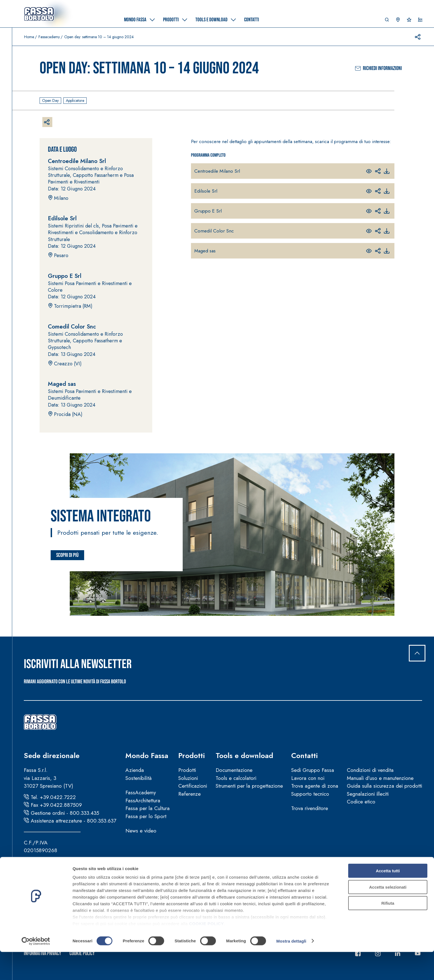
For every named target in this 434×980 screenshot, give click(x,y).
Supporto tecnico (310, 794)
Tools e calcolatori (236, 778)
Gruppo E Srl (208, 211)
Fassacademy (49, 37)
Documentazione (234, 770)
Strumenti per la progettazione (249, 786)
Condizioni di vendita (370, 770)
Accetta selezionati (388, 915)
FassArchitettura (143, 801)
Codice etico (361, 802)
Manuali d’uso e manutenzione (380, 778)
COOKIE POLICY (206, 952)
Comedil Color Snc (214, 231)
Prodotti (192, 756)
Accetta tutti (388, 899)
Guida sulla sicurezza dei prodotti (384, 786)
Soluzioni (188, 778)
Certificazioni (193, 786)
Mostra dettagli (291, 969)
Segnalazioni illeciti (368, 794)
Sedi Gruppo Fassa (313, 770)
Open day (50, 100)
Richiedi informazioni (379, 68)
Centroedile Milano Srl (217, 171)
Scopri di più (67, 555)
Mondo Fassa (147, 756)
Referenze (189, 794)
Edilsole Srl (206, 191)
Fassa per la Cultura (148, 808)
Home (29, 37)
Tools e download (244, 756)
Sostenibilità (139, 778)
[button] (387, 21)
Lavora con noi (308, 778)
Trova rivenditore (310, 808)
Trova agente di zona (315, 786)
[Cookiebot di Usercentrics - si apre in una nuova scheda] (36, 969)
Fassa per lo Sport (146, 816)
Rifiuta (388, 931)
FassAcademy (141, 792)
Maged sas (205, 251)
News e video (141, 831)
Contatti (304, 756)
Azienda (135, 770)
